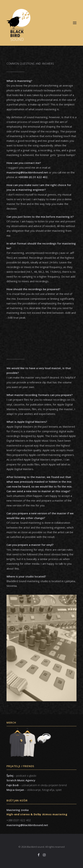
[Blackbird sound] (41, 23)
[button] (75, 23)
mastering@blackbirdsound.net (27, 825)
